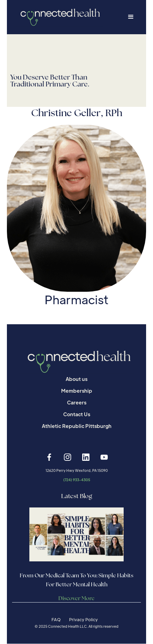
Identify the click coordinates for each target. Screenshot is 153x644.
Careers (77, 402)
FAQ (56, 619)
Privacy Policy (83, 619)
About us (76, 379)
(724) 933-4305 (77, 480)
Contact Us (77, 414)
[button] (131, 17)
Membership (77, 391)
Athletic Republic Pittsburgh (77, 426)
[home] (58, 17)
